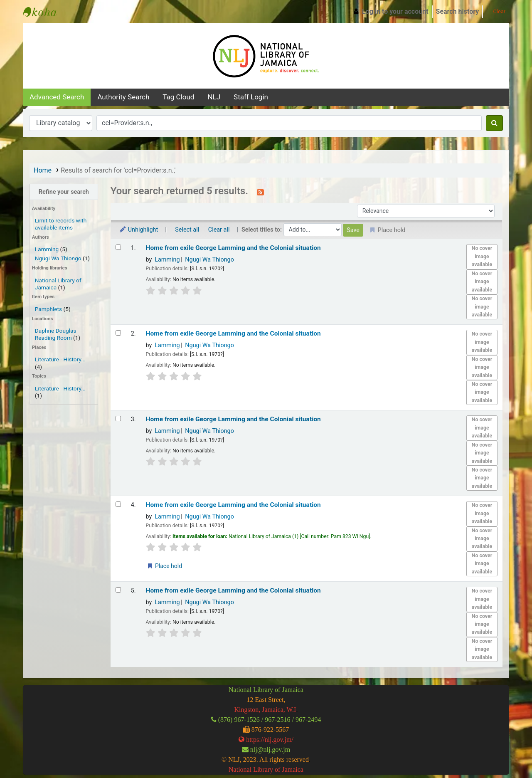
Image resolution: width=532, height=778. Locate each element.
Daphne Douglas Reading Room (56, 334)
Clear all (219, 230)
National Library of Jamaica (44, 12)
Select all (187, 230)
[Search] (494, 123)
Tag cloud (178, 97)
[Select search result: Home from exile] (118, 247)
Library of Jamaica (278, 769)
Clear (496, 11)
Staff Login (251, 97)
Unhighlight (139, 230)
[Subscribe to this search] (260, 192)
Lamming (47, 249)
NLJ (214, 97)
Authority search (123, 97)
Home (43, 170)
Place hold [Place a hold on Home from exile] (164, 566)
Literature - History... (60, 359)
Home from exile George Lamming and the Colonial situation (233, 248)
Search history (458, 11)
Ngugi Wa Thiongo (58, 258)
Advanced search (57, 97)
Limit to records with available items (61, 224)
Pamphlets (48, 309)
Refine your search (64, 192)
